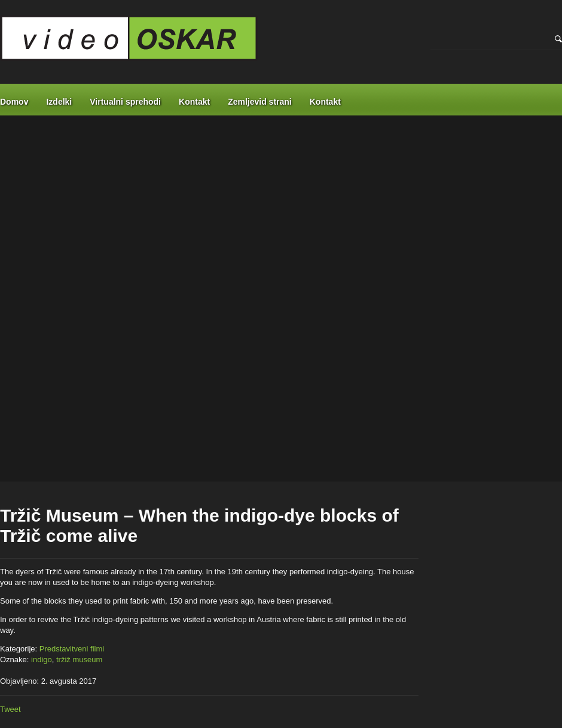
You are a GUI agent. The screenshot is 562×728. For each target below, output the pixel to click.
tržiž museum (79, 660)
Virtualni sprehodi (125, 102)
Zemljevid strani (260, 102)
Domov (14, 102)
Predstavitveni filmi (72, 649)
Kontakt (194, 102)
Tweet (10, 709)
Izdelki (59, 102)
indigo (42, 660)
